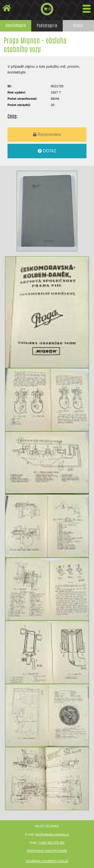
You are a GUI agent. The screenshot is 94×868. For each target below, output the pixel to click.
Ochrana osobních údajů (47, 861)
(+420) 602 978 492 (51, 843)
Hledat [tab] (78, 26)
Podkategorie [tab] (47, 26)
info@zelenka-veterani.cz (52, 834)
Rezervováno (47, 134)
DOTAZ (47, 151)
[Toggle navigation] (87, 9)
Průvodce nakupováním (47, 851)
